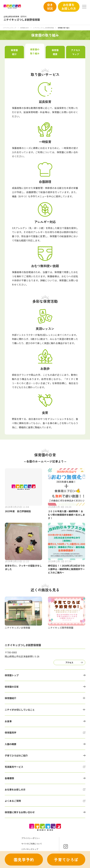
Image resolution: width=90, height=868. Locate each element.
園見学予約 (24, 860)
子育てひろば (66, 860)
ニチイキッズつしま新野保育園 (43, 28)
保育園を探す (25, 28)
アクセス (69, 662)
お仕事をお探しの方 (69, 7)
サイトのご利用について (32, 844)
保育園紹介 (14, 52)
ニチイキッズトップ (10, 28)
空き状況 (50, 7)
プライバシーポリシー (31, 838)
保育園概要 (55, 52)
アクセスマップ (76, 52)
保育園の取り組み (35, 51)
